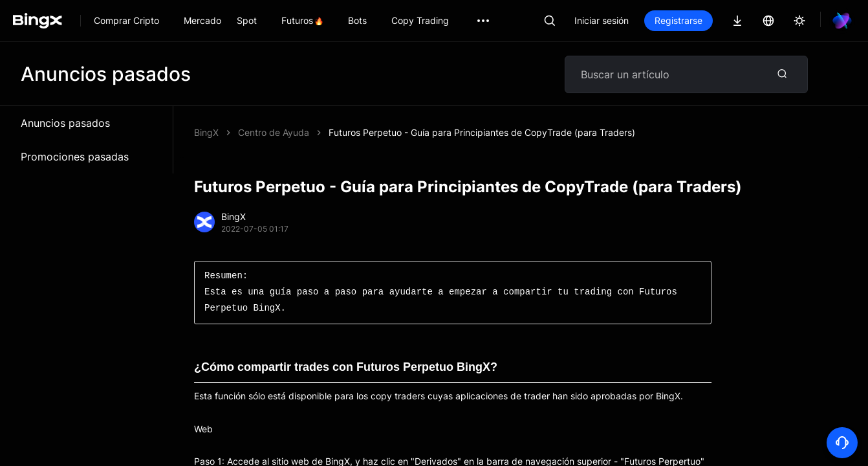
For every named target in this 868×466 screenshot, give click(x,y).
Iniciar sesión (602, 20)
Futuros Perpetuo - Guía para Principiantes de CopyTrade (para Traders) (482, 132)
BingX (206, 132)
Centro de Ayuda (274, 132)
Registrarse (678, 20)
